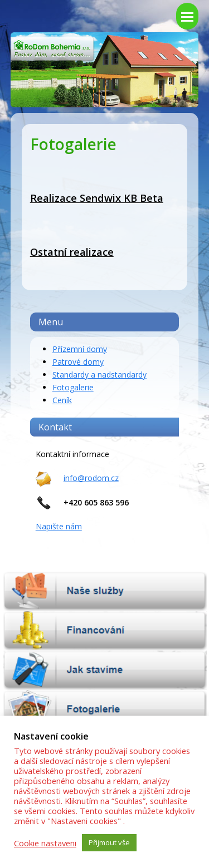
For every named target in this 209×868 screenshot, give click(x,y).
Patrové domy (78, 362)
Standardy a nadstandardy (99, 375)
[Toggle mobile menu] (187, 16)
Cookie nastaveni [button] (45, 843)
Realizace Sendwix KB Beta (97, 198)
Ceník (62, 400)
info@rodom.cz (91, 478)
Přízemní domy (80, 349)
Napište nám (59, 526)
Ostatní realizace (72, 252)
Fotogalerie (73, 387)
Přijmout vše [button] (109, 842)
